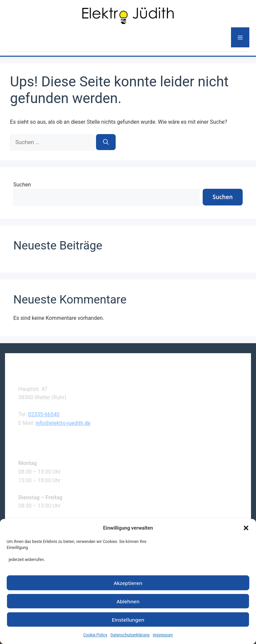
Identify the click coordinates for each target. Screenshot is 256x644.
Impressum (163, 635)
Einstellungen (128, 620)
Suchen (22, 185)
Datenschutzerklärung (130, 635)
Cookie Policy (95, 635)
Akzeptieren (128, 583)
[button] (246, 528)
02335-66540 (44, 414)
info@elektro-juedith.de (63, 423)
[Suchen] (106, 142)
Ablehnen (128, 601)
